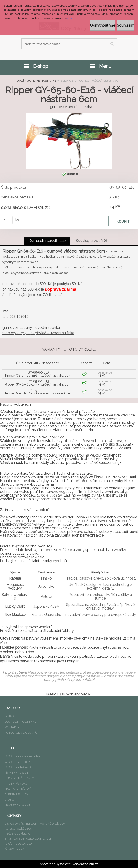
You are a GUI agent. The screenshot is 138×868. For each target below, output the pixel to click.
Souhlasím (126, 25)
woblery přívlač (79, 694)
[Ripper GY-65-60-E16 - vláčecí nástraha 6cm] (69, 115)
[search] (112, 44)
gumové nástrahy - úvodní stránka (31, 327)
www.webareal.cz (85, 864)
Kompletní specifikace (47, 241)
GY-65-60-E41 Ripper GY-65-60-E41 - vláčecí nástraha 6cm (38, 392)
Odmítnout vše (102, 25)
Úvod (20, 81)
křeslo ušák (56, 694)
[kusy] (7, 220)
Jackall (19, 615)
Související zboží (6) (92, 241)
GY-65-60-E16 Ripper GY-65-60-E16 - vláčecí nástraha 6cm (38, 374)
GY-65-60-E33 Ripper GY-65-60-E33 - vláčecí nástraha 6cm (38, 383)
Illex (8, 615)
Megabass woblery (15, 586)
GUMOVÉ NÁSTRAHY (42, 81)
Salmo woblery (15, 595)
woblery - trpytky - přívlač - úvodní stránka (38, 333)
